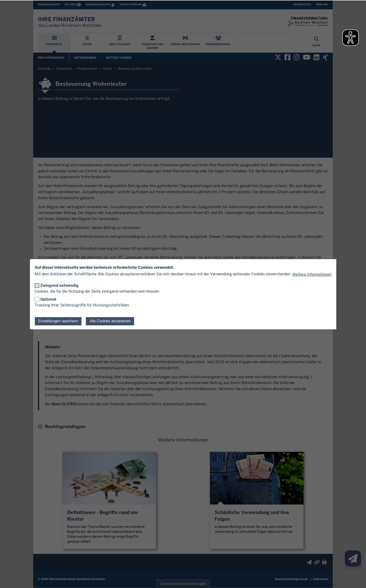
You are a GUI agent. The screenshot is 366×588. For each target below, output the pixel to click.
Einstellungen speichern (58, 321)
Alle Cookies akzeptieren (110, 321)
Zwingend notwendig (59, 285)
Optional (48, 299)
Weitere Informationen (312, 275)
